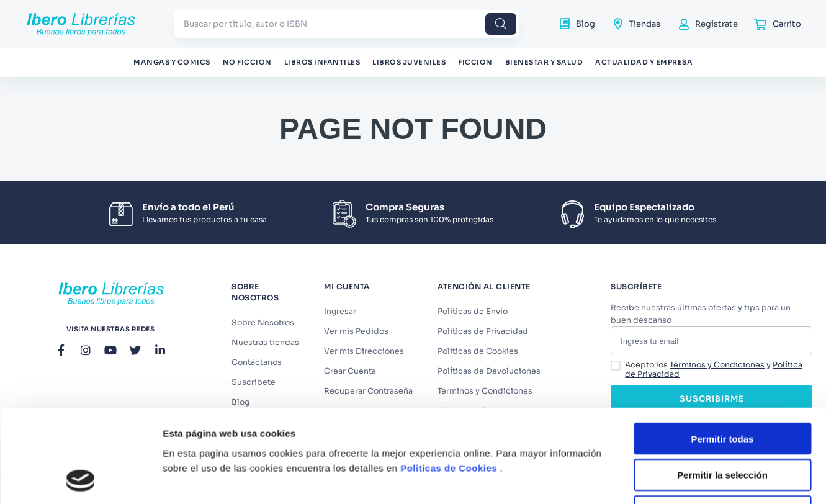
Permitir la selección (722, 263)
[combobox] (347, 24)
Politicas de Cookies (449, 256)
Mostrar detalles (672, 354)
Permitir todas (723, 226)
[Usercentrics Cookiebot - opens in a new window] (80, 354)
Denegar (722, 299)
